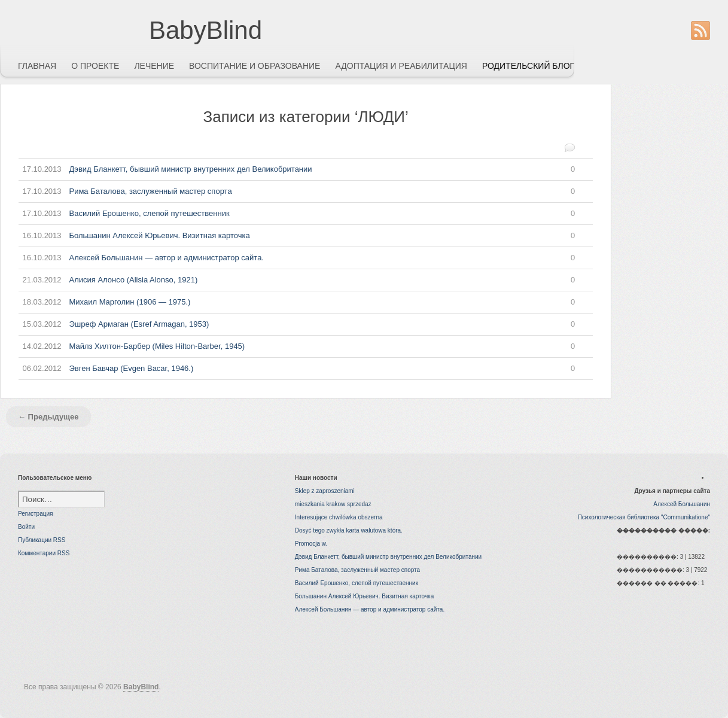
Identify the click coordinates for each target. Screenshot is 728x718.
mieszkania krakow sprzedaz (333, 504)
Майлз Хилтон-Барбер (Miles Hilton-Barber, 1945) (297, 346)
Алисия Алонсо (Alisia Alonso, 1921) (297, 280)
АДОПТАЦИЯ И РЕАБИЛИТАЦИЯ (401, 66)
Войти (26, 527)
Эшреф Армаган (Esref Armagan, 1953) (297, 324)
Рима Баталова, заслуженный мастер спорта (297, 191)
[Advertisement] (680, 263)
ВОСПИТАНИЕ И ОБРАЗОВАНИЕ (255, 66)
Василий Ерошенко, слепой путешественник (297, 214)
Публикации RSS (42, 540)
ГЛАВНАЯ (37, 66)
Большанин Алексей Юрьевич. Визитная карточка (297, 236)
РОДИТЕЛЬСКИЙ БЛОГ (528, 66)
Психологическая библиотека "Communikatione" (644, 517)
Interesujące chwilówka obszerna (339, 517)
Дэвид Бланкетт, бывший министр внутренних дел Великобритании (297, 169)
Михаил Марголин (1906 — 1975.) (297, 302)
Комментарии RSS (44, 553)
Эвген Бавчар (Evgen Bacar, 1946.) (297, 369)
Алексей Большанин (682, 504)
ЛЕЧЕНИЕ (154, 66)
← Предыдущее (48, 417)
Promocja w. (311, 544)
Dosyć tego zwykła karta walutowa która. (349, 530)
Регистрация (35, 514)
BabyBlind (205, 30)
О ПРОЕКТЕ (95, 66)
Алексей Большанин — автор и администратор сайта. (297, 258)
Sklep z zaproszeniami (325, 491)
